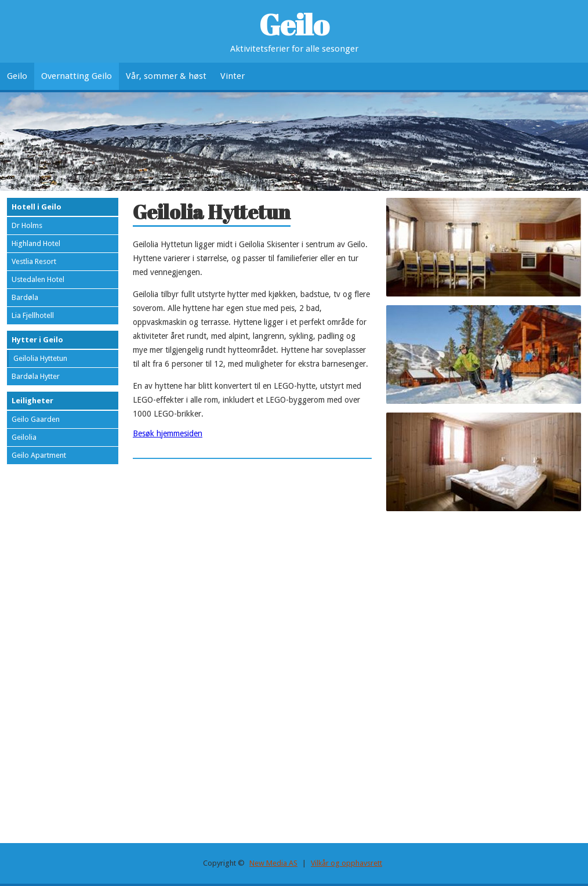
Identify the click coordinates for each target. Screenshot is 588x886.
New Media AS (273, 863)
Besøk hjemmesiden (168, 433)
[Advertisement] (484, 601)
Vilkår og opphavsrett (346, 863)
